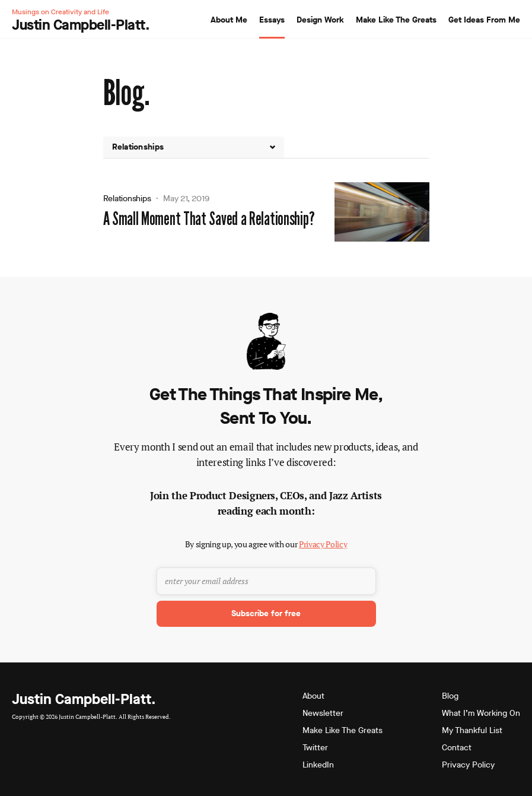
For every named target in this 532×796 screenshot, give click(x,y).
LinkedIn (318, 765)
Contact (457, 748)
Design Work (320, 20)
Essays (272, 20)
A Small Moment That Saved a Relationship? (209, 219)
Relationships (127, 199)
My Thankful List (472, 730)
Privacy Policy (323, 544)
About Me (229, 20)
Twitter (315, 748)
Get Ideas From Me (484, 20)
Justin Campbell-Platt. (84, 699)
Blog (450, 696)
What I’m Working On (481, 713)
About (313, 696)
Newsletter (323, 713)
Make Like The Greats (396, 20)
